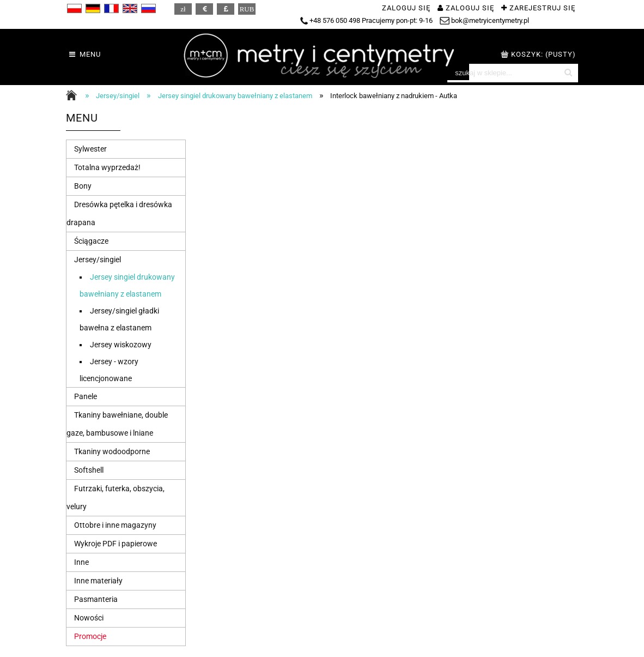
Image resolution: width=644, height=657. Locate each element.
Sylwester (90, 149)
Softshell (89, 470)
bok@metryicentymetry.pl (484, 20)
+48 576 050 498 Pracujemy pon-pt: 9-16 (366, 20)
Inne (81, 562)
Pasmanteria (96, 599)
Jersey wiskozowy (121, 345)
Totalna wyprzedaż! (107, 167)
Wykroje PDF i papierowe (116, 544)
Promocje (90, 636)
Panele (86, 396)
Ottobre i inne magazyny (115, 525)
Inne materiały (98, 581)
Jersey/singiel (98, 260)
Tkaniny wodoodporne (112, 451)
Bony (83, 186)
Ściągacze (91, 241)
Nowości (89, 618)
